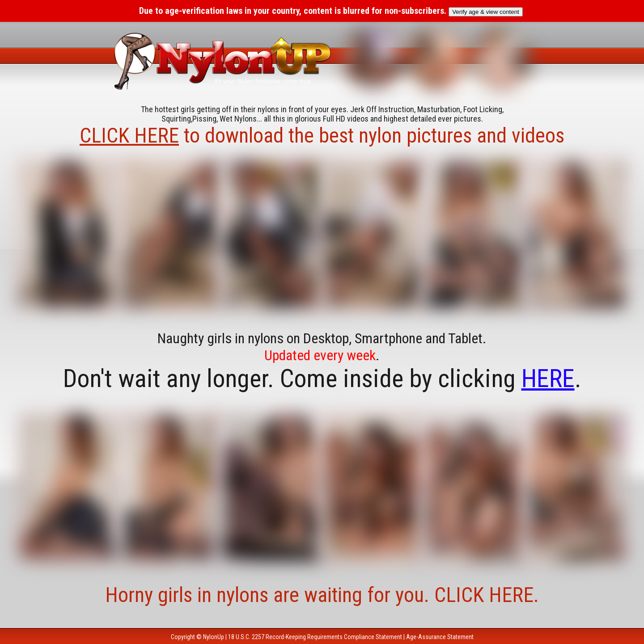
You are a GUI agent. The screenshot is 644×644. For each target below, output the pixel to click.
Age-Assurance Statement (440, 637)
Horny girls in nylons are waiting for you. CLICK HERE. (322, 595)
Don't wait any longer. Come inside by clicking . (322, 379)
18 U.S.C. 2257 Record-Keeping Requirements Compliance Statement (315, 637)
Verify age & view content (486, 12)
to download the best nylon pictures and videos (322, 135)
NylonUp (214, 637)
